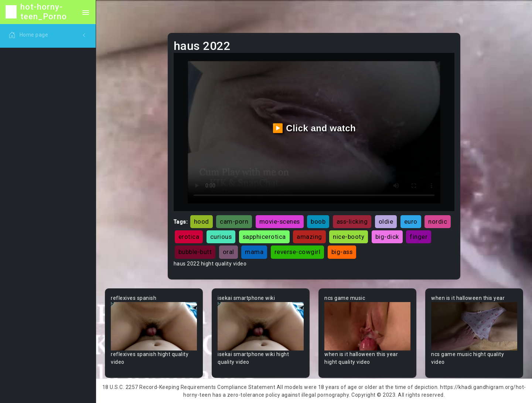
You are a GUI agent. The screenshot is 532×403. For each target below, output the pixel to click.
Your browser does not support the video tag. (154, 326)
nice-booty (349, 237)
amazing (309, 237)
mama (254, 252)
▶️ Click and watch (314, 128)
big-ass (342, 252)
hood (202, 221)
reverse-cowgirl (298, 252)
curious (221, 237)
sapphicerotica (264, 237)
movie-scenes (280, 221)
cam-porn (234, 221)
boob (318, 221)
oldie (386, 221)
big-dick (387, 237)
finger (419, 237)
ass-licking (352, 221)
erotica (189, 237)
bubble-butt (195, 252)
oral (229, 252)
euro (411, 221)
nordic (438, 221)
